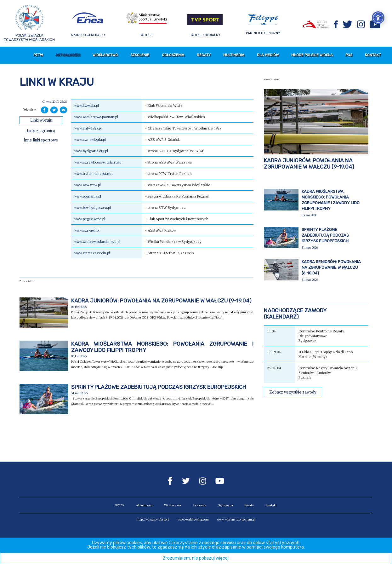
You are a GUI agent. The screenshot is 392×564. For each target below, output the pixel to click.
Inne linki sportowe (41, 140)
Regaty (204, 55)
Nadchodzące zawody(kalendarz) (295, 314)
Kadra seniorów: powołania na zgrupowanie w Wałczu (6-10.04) (331, 267)
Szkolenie (140, 55)
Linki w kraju (41, 120)
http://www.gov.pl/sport (153, 519)
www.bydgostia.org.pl (91, 151)
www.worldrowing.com (193, 519)
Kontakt (373, 55)
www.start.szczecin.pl (92, 253)
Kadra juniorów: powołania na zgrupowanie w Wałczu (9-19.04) (161, 301)
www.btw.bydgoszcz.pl (93, 207)
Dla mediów (268, 55)
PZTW (38, 55)
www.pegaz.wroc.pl (90, 219)
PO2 (349, 55)
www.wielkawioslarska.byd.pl (97, 242)
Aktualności (68, 55)
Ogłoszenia (173, 55)
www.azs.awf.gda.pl (90, 139)
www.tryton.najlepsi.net (94, 173)
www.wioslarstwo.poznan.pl (96, 117)
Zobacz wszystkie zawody (293, 392)
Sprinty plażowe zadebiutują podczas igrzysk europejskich (159, 387)
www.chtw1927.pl (88, 128)
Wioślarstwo (105, 55)
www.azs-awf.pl (87, 230)
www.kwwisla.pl (87, 105)
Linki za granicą (41, 131)
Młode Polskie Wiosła (312, 55)
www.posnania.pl (88, 196)
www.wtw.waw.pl (88, 185)
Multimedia (234, 55)
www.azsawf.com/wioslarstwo (98, 162)
